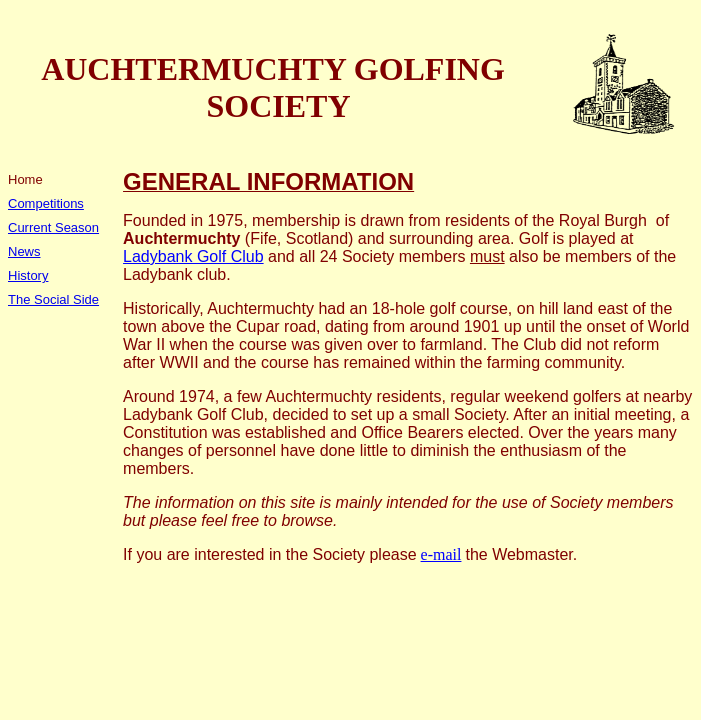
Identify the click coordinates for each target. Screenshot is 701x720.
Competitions (46, 203)
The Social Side (53, 299)
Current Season (53, 227)
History (28, 275)
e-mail (441, 554)
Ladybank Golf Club (193, 256)
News (24, 251)
